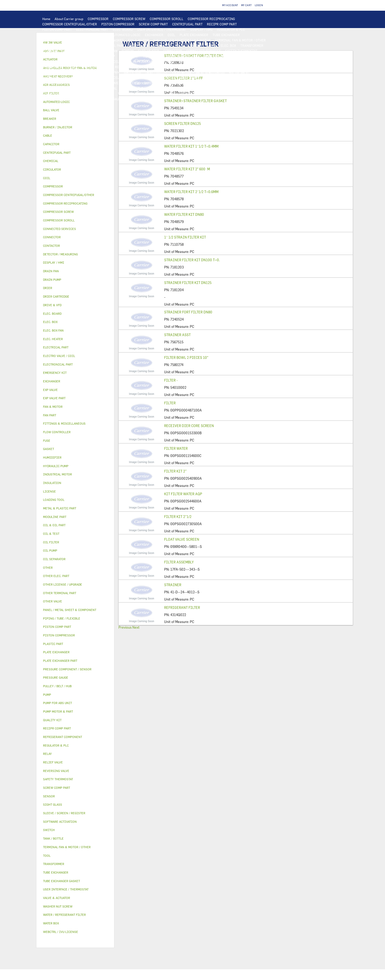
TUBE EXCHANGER (226, 35)
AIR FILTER (189, 78)
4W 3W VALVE (239, 72)
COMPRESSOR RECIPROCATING (211, 19)
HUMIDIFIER (212, 78)
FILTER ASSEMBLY (179, 562)
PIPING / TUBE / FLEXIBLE (76, 88)
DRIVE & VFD (139, 45)
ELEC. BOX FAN (106, 51)
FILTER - (171, 380)
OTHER (47, 88)
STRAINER (173, 585)
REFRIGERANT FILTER (182, 608)
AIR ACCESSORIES (162, 78)
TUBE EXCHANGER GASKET (104, 40)
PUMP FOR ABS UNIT (219, 56)
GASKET (162, 88)
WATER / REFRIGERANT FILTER (142, 94)
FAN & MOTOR (138, 40)
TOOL (203, 94)
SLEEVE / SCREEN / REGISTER (64, 83)
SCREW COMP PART (153, 24)
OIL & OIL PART (251, 56)
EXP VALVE (155, 67)
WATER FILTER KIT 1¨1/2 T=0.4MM (191, 146)
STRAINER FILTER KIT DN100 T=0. (192, 260)
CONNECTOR (173, 51)
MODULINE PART (55, 99)
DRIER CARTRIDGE (96, 67)
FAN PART (85, 45)
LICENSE (133, 83)
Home (46, 19)
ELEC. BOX (228, 45)
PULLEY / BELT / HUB (137, 88)
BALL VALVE (72, 78)
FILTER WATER (176, 448)
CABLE (211, 45)
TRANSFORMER (252, 45)
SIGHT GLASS (183, 88)
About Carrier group (69, 19)
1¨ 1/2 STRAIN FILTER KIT (185, 237)
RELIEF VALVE (53, 67)
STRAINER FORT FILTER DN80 (188, 312)
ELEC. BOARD (123, 29)
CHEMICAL (109, 88)
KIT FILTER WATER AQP (183, 494)
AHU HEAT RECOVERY (107, 83)
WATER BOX (132, 72)
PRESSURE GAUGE (109, 99)
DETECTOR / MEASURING (88, 35)
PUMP (79, 56)
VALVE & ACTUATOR (210, 72)
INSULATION (182, 72)
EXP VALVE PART (179, 67)
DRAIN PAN (111, 72)
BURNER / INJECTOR (226, 94)
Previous (125, 627)
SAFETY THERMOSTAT (241, 51)
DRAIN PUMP (129, 56)
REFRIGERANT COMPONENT (154, 62)
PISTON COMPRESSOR (118, 24)
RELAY (180, 45)
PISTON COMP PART (57, 29)
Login (259, 5)
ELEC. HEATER (149, 51)
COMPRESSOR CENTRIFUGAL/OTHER (70, 24)
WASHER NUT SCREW (98, 94)
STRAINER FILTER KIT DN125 (188, 283)
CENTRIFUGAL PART (187, 24)
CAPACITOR (82, 51)
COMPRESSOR (98, 19)
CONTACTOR (162, 45)
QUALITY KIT (82, 99)
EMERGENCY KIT (182, 94)
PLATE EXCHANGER (194, 35)
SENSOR (128, 51)
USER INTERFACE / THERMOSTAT (162, 29)
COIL (172, 35)
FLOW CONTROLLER (248, 62)
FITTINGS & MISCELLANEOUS (220, 88)
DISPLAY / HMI (201, 29)
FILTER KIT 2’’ (175, 471)
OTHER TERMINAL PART (60, 94)
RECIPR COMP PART (222, 24)
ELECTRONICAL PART (92, 29)
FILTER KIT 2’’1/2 (178, 517)
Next (136, 627)
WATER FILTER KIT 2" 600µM (187, 169)
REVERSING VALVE (129, 67)
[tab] (75, 102)
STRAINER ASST (177, 335)
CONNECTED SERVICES (204, 51)
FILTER (170, 403)
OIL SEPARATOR (97, 62)
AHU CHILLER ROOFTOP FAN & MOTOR (182, 40)
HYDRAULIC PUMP (101, 56)
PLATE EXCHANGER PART (61, 40)
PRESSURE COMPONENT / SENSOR (204, 62)
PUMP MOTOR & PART (183, 56)
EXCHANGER (154, 35)
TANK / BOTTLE (156, 72)
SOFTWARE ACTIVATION (204, 83)
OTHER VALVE (134, 78)
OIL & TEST (51, 62)
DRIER (73, 67)
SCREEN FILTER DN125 (182, 124)
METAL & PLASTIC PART (213, 67)
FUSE (65, 51)
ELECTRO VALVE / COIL (102, 78)
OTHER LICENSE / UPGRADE (247, 83)
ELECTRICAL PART (111, 45)
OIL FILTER (72, 62)
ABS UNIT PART (258, 94)
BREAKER (49, 51)
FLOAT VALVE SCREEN (182, 539)
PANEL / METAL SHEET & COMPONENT (70, 72)
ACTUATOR (50, 78)
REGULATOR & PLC (231, 29)
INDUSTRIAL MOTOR (58, 45)
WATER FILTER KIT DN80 (184, 214)
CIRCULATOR (153, 56)
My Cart (247, 5)
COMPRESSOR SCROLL (167, 19)
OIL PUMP (121, 62)
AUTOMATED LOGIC (126, 35)
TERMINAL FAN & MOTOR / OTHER (240, 40)
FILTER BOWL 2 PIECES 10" (186, 358)
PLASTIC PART (246, 67)
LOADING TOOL (54, 35)
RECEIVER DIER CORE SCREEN (189, 426)
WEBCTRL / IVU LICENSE (163, 83)
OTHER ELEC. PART (56, 56)
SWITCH (196, 45)
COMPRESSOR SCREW (129, 19)
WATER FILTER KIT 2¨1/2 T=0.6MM (191, 192)
